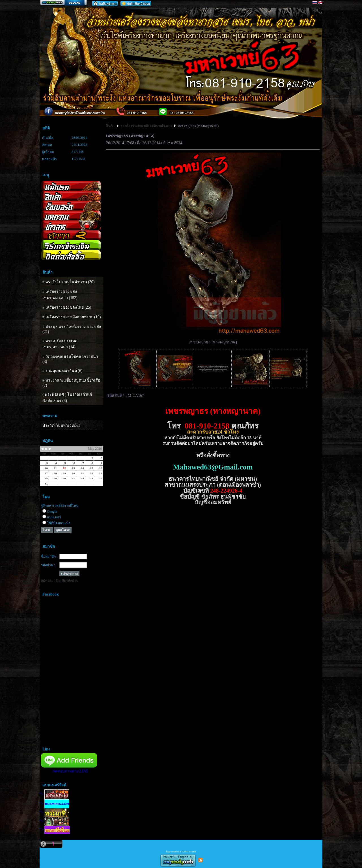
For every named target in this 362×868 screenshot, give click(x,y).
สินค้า (111, 126)
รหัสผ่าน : (48, 565)
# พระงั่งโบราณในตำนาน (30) (68, 282)
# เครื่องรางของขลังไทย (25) (67, 307)
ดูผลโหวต (63, 530)
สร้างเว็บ (63, 3)
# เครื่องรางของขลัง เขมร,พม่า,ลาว (146, 126)
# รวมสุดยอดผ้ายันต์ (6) (62, 371)
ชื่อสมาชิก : (49, 557)
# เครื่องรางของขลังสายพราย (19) (72, 317)
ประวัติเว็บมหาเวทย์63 (61, 426)
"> (54, 794)
